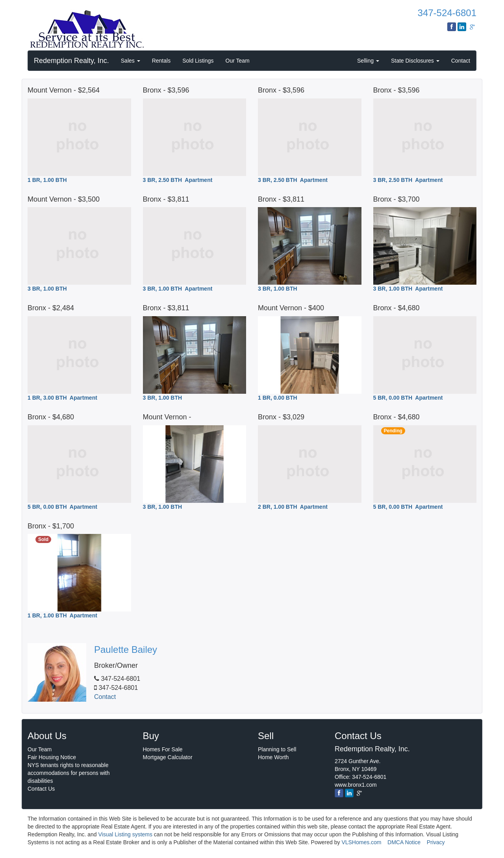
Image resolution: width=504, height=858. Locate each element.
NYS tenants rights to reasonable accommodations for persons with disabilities (69, 773)
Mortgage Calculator (168, 757)
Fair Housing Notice (52, 757)
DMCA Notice (404, 842)
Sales (131, 61)
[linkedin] (349, 793)
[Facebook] (339, 793)
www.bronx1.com (356, 785)
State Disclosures (415, 61)
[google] (359, 793)
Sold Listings (198, 61)
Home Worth (273, 757)
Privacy (436, 842)
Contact (461, 61)
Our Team (238, 61)
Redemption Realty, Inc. (71, 61)
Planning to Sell (277, 749)
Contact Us (41, 789)
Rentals (161, 61)
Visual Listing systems (125, 834)
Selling (368, 61)
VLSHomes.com (361, 842)
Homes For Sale (163, 749)
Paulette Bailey (126, 650)
